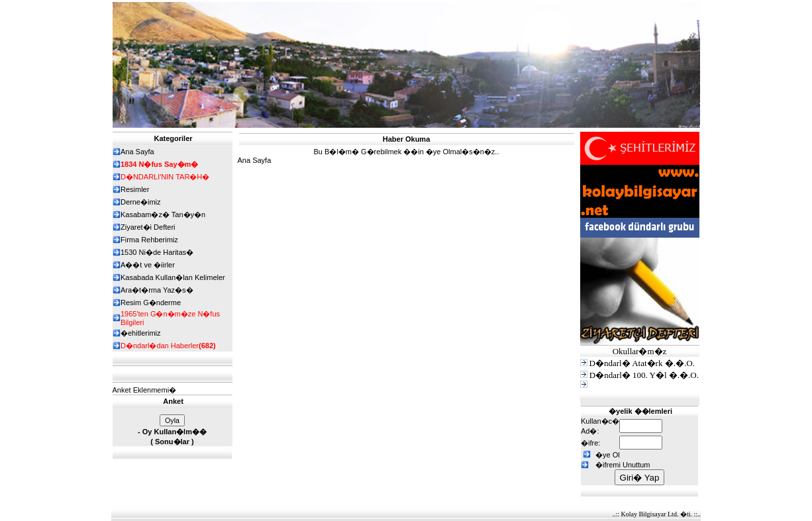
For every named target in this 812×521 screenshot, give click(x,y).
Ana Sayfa (255, 160)
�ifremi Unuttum (623, 465)
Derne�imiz (141, 202)
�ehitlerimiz (141, 333)
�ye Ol (608, 455)
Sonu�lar (172, 442)
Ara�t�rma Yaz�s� (157, 290)
